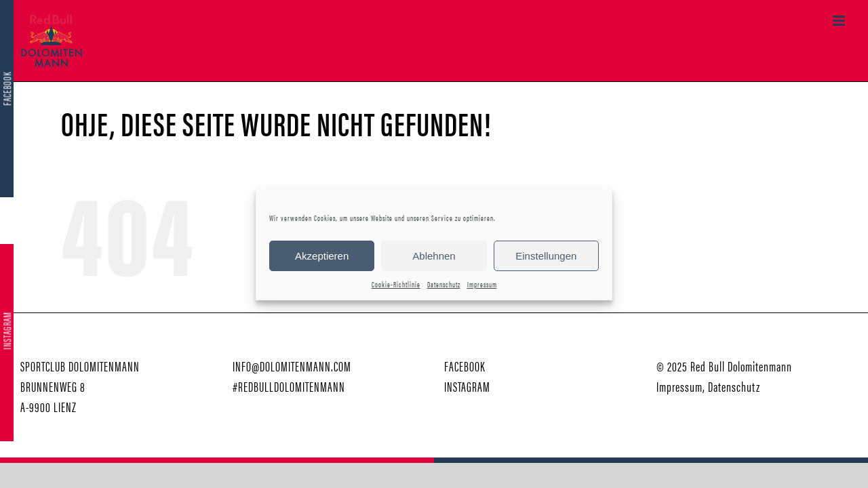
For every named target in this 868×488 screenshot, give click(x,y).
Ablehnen (434, 256)
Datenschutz (444, 284)
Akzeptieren (322, 256)
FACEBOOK (465, 366)
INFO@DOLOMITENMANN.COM (292, 366)
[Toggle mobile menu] (840, 21)
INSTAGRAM (467, 386)
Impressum (482, 284)
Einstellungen (546, 256)
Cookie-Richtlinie (396, 284)
